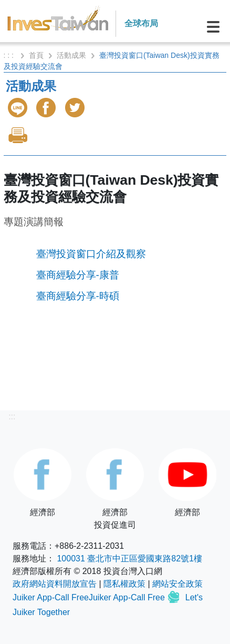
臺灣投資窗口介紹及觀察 (91, 254)
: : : (10, 55)
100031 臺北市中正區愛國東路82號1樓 (129, 559)
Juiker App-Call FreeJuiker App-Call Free (90, 597)
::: (12, 416)
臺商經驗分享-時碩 (78, 296)
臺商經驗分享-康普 (78, 275)
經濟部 (43, 482)
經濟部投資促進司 (115, 489)
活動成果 (71, 55)
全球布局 (141, 23)
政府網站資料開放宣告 (55, 584)
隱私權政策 (124, 584)
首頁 (36, 55)
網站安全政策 (177, 584)
